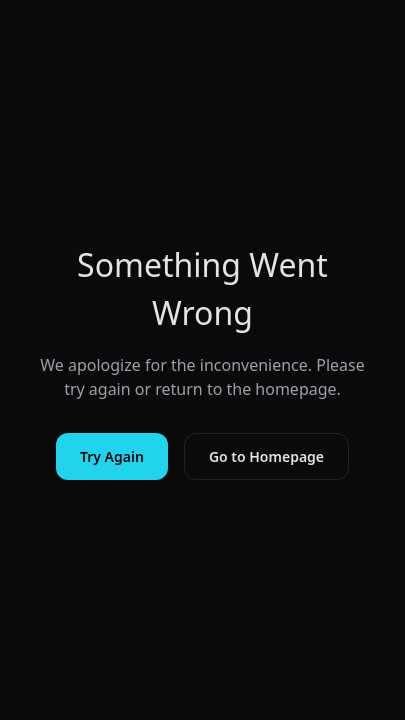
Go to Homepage (266, 456)
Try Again (112, 456)
